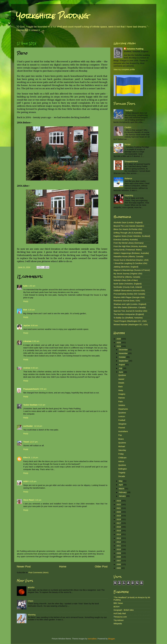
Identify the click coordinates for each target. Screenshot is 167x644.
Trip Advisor (119, 620)
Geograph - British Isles (124, 610)
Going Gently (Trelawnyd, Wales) (128, 250)
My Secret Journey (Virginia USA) (128, 274)
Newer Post (24, 567)
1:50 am (32, 286)
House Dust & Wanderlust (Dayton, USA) (131, 260)
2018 (119, 519)
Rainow (121, 398)
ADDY (26, 481)
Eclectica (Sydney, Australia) (126, 240)
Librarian (27, 341)
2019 (119, 516)
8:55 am (43, 389)
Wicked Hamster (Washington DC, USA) (131, 325)
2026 (119, 339)
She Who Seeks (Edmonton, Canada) (130, 307)
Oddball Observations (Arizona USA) (129, 291)
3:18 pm (38, 500)
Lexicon (122, 416)
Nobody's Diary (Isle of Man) (126, 280)
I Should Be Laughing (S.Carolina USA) (130, 263)
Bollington (122, 469)
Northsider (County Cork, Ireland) (128, 287)
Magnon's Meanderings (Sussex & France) (132, 270)
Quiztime (122, 375)
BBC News (118, 603)
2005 (119, 568)
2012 (119, 542)
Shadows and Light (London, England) (130, 304)
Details (121, 383)
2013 (119, 538)
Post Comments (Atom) (39, 573)
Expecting (129, 195)
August (122, 365)
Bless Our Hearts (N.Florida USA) (128, 229)
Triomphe (129, 110)
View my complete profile (124, 69)
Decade (122, 476)
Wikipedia (118, 624)
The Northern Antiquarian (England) (129, 314)
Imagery (122, 394)
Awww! (121, 379)
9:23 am (42, 405)
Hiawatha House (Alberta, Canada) (128, 257)
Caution (128, 127)
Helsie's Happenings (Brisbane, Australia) (131, 253)
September (124, 361)
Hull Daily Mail (120, 613)
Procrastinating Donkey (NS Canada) (129, 294)
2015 (119, 531)
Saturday (122, 450)
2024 (119, 346)
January (122, 496)
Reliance (128, 178)
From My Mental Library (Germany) (129, 243)
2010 (119, 549)
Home (63, 567)
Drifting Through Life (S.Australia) (128, 233)
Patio (120, 401)
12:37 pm (34, 442)
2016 (119, 527)
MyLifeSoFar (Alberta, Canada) (127, 277)
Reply (26, 301)
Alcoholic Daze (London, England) (128, 222)
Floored (122, 428)
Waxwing (32, 615)
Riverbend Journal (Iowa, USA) (127, 301)
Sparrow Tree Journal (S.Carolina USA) (130, 311)
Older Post (101, 567)
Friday (121, 454)
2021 (119, 508)
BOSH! (117, 607)
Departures (123, 409)
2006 (119, 564)
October (122, 357)
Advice (121, 461)
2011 (119, 546)
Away (121, 390)
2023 (119, 501)
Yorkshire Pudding (52, 16)
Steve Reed (29, 500)
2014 (119, 534)
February (123, 492)
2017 (119, 523)
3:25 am (31, 310)
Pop (120, 435)
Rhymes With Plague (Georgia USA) (129, 297)
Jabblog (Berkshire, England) (126, 267)
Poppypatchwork (31, 389)
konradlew (92, 639)
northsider (28, 426)
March (122, 489)
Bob (25, 310)
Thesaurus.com (120, 617)
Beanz (121, 439)
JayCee (27, 325)
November (123, 353)
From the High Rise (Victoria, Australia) (130, 246)
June (121, 372)
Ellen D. (27, 458)
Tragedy (122, 473)
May (121, 481)
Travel (26, 442)
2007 (119, 561)
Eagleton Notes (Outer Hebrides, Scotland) (132, 236)
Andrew (27, 368)
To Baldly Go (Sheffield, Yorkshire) (128, 318)
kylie (25, 286)
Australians (123, 431)
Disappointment (131, 161)
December (123, 350)
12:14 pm (38, 426)
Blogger (112, 639)
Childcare (122, 458)
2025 (119, 343)
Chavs (31, 601)
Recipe (128, 144)
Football (122, 420)
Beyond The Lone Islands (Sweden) (129, 226)
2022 (119, 504)
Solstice (122, 405)
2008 (119, 557)
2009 (119, 553)
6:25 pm (33, 481)
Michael (122, 446)
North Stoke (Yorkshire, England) (128, 284)
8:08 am (34, 325)
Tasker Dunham (31, 405)
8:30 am (36, 341)
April (121, 485)
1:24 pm (35, 458)
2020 (119, 512)
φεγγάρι (31, 587)
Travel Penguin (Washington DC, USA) (130, 321)
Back (120, 387)
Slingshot (122, 424)
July (121, 368)
